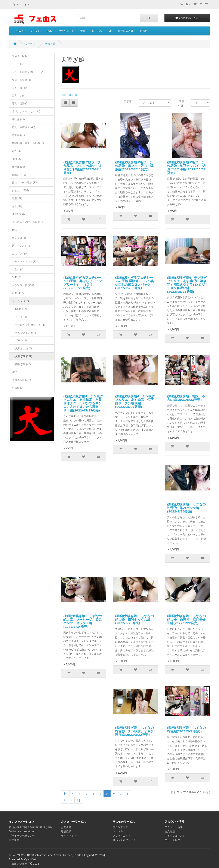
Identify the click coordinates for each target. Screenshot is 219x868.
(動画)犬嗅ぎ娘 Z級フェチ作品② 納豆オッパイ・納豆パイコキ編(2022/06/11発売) (186, 167)
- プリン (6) (19, 340)
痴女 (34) (17, 206)
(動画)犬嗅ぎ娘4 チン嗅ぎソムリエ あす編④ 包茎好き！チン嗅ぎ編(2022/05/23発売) (135, 401)
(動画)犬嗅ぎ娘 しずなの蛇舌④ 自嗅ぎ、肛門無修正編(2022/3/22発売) (186, 619)
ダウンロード (66, 31)
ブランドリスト (122, 827)
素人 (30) (17, 151)
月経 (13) (17, 230)
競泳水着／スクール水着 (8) (28, 143)
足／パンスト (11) (22, 246)
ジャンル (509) (20, 190)
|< (65, 794)
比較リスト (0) (69, 95)
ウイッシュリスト (175, 836)
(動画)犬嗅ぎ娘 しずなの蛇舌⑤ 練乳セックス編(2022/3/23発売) (134, 619)
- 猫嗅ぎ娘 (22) (21, 364)
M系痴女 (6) (18, 214)
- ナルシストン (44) (24, 333)
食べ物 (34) (18, 167)
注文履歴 (170, 831)
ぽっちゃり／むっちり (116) (28, 222)
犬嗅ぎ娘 (50, 44)
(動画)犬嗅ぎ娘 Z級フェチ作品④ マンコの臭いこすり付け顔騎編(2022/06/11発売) (83, 167)
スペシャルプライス (124, 840)
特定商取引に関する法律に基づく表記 (31, 827)
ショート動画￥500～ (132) (28, 72)
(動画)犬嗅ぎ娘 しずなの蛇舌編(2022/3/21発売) (186, 729)
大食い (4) (17, 269)
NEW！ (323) (19, 56)
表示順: (128, 101)
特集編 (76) (18, 135)
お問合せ (66, 827)
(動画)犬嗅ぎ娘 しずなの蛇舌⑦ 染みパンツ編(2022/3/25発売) (186, 508)
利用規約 (14, 840)
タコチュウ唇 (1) (21, 80)
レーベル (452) (20, 301)
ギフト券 (118, 831)
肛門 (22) (17, 159)
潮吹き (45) (18, 119)
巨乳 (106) (18, 96)
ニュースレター (174, 840)
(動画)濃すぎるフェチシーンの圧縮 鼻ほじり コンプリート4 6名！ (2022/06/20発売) (83, 283)
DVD (50, 31)
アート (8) (17, 64)
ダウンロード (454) (23, 285)
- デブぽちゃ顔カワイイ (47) (29, 325)
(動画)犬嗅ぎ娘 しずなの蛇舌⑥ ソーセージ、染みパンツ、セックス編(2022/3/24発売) (83, 621)
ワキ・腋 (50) (19, 88)
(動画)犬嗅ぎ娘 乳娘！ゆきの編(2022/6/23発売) (186, 398)
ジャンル (35, 31)
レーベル (97, 31)
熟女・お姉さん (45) (23, 127)
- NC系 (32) (19, 309)
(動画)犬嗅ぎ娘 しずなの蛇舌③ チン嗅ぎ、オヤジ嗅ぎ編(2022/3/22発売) (134, 731)
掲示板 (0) (17, 388)
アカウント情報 (174, 827)
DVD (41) (17, 277)
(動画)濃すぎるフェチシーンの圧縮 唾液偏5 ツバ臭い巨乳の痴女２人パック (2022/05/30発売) (135, 283)
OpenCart (30, 859)
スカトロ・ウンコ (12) (25, 261)
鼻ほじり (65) (19, 175)
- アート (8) (19, 317)
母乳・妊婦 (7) (20, 103)
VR (110, 31)
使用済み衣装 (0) (21, 380)
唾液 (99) (17, 198)
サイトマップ (69, 836)
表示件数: (181, 103)
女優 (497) (18, 293)
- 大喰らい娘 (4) (22, 348)
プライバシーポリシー (22, 836)
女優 (83, 31)
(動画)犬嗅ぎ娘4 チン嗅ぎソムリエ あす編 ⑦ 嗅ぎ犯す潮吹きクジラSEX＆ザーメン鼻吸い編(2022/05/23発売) (187, 284)
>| (79, 800)
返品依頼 (66, 831)
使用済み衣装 (126, 31)
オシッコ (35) (19, 238)
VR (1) (15, 372)
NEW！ (20, 31)
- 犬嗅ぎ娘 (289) (22, 356)
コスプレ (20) (19, 254)
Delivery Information (21, 831)
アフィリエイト (122, 836)
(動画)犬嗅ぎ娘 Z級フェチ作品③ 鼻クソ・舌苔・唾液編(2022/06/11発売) (134, 166)
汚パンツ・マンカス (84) (26, 111)
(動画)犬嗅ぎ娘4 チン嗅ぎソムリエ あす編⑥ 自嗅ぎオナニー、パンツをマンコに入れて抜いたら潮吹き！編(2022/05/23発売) (83, 403)
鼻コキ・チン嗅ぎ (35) (25, 182)
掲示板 (144, 31)
